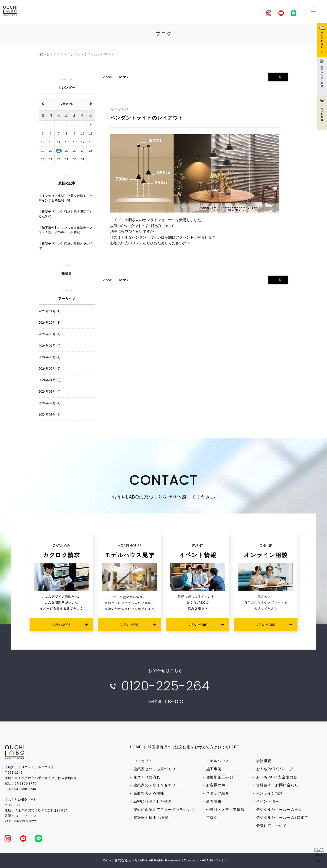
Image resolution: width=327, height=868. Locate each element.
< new (107, 77)
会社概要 (264, 761)
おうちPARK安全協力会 (277, 777)
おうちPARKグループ (275, 769)
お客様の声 (216, 785)
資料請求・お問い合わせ (277, 785)
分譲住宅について (271, 826)
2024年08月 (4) (50, 334)
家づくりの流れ (147, 777)
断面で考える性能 (149, 793)
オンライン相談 (270, 793)
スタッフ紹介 (218, 793)
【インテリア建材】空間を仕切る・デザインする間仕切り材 (66, 198)
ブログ (212, 818)
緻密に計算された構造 (153, 801)
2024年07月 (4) (50, 346)
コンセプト (143, 761)
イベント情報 (268, 801)
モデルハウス (218, 761)
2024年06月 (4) (50, 357)
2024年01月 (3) (50, 414)
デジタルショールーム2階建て (282, 818)
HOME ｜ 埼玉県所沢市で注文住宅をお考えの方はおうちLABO (185, 747)
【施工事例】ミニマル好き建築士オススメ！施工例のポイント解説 (66, 230)
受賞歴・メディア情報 (225, 810)
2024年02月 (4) (50, 403)
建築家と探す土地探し (153, 818)
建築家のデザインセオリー (157, 785)
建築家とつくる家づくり (155, 769)
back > (124, 77)
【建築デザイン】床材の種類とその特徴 (66, 246)
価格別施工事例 (220, 777)
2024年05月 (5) (50, 369)
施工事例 (214, 769)
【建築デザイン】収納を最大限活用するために (66, 214)
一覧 (278, 77)
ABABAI (208, 860)
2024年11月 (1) (50, 311)
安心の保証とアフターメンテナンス (164, 810)
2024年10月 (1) (50, 323)
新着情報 (214, 801)
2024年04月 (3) (50, 380)
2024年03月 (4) (50, 391)
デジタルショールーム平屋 (279, 810)
